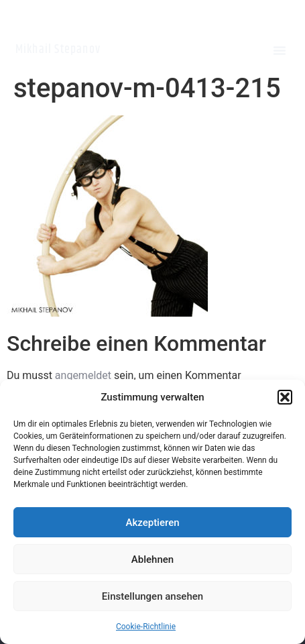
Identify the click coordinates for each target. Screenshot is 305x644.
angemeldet (83, 375)
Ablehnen (152, 559)
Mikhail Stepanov (58, 50)
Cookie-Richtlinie (146, 627)
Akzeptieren (152, 523)
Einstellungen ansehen (152, 596)
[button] (285, 397)
